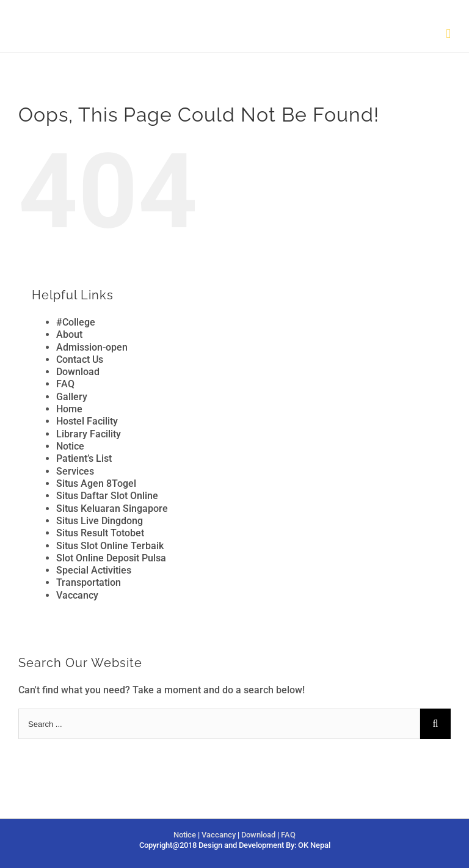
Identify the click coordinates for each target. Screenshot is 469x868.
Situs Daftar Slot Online (107, 496)
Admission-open (92, 347)
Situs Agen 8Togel (96, 483)
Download (78, 372)
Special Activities (94, 570)
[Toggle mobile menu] (448, 34)
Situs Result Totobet (100, 533)
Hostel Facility (87, 421)
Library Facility (89, 434)
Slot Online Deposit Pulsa (111, 558)
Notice (70, 446)
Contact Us (80, 359)
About (69, 334)
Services (75, 471)
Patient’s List (84, 458)
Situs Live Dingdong (100, 521)
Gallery (72, 397)
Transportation (89, 582)
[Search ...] (219, 724)
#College (76, 322)
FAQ (65, 384)
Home (69, 409)
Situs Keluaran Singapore (112, 509)
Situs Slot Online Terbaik (110, 546)
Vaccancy (77, 595)
